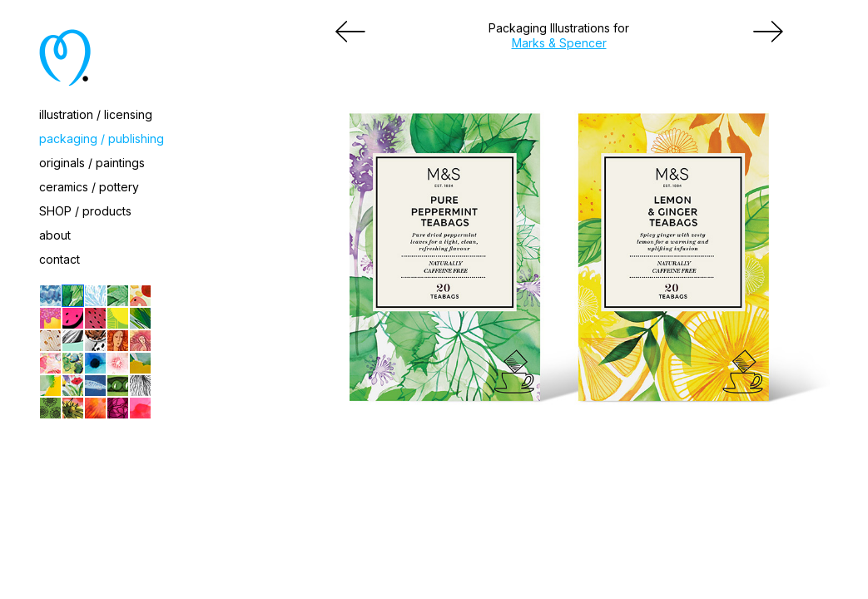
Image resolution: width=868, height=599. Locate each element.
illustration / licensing (96, 114)
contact (60, 259)
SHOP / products (85, 211)
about (55, 235)
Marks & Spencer (559, 43)
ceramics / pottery (89, 187)
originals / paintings (92, 163)
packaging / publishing (102, 139)
